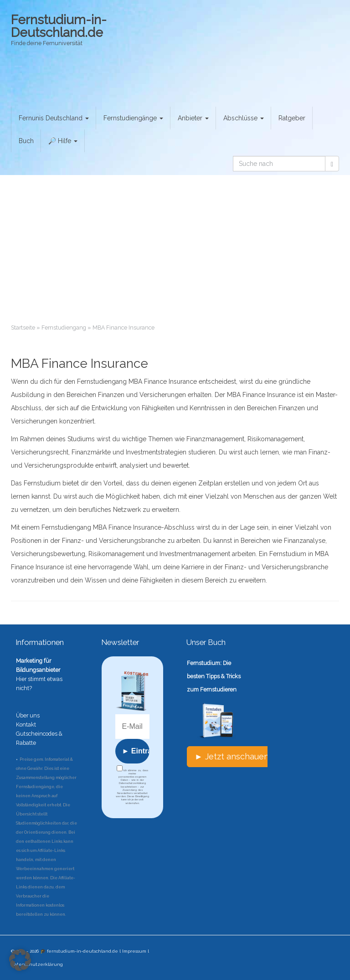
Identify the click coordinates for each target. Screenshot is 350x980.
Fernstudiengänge (133, 118)
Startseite (23, 328)
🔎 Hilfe (63, 141)
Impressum (134, 951)
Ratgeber (292, 118)
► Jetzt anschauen (232, 756)
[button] (20, 960)
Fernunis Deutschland (54, 118)
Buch (26, 141)
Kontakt (26, 725)
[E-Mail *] (133, 727)
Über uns (28, 715)
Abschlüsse (244, 118)
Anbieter (193, 118)
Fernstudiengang (64, 328)
